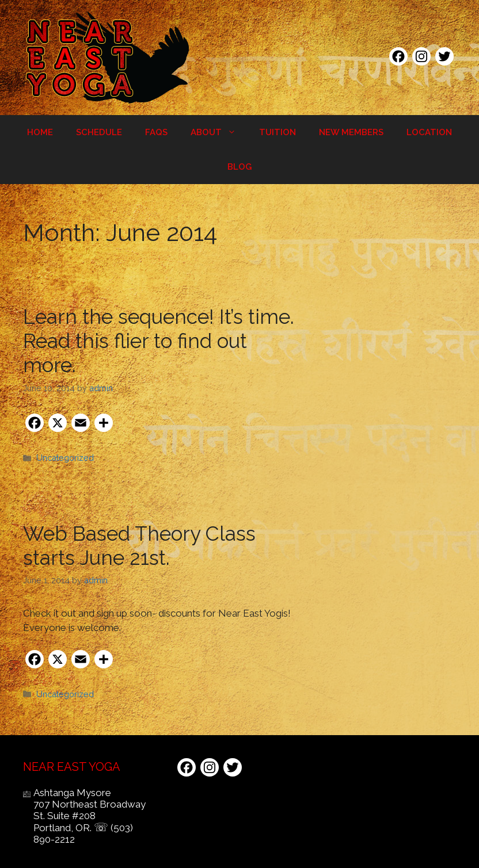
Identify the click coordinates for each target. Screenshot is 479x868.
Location (429, 132)
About (219, 132)
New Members (351, 132)
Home (40, 132)
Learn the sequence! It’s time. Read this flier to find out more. (159, 341)
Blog (239, 167)
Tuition (277, 132)
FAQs (156, 132)
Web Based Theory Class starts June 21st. (139, 546)
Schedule (99, 132)
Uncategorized (65, 458)
